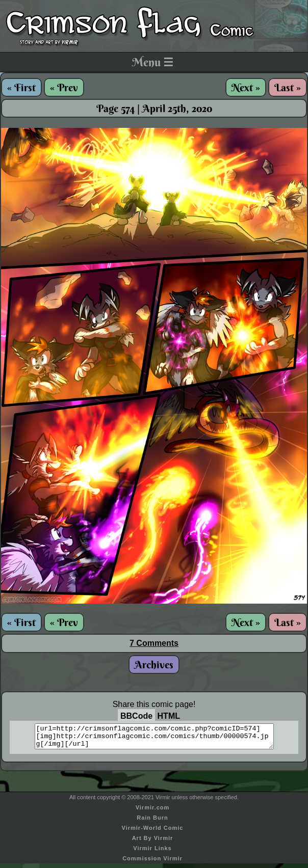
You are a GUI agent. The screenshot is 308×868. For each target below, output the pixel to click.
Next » (246, 87)
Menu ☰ (153, 62)
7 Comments (154, 643)
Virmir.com (153, 812)
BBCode (136, 716)
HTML (169, 716)
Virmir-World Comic (153, 832)
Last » (288, 87)
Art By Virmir (153, 843)
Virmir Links (152, 853)
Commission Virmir (152, 863)
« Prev (64, 87)
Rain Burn (152, 822)
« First (21, 87)
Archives (154, 664)
